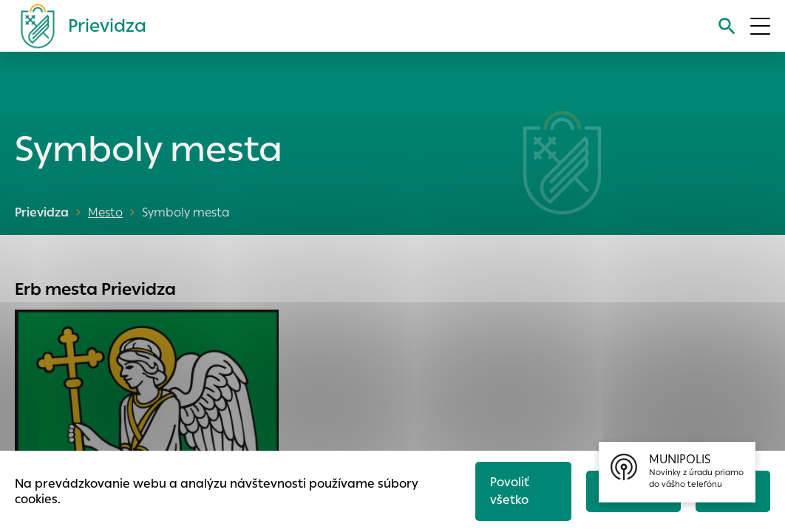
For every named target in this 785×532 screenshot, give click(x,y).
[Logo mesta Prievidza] (78, 26)
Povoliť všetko (510, 491)
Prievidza (42, 212)
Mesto (105, 212)
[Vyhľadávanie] (727, 26)
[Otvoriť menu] (760, 26)
